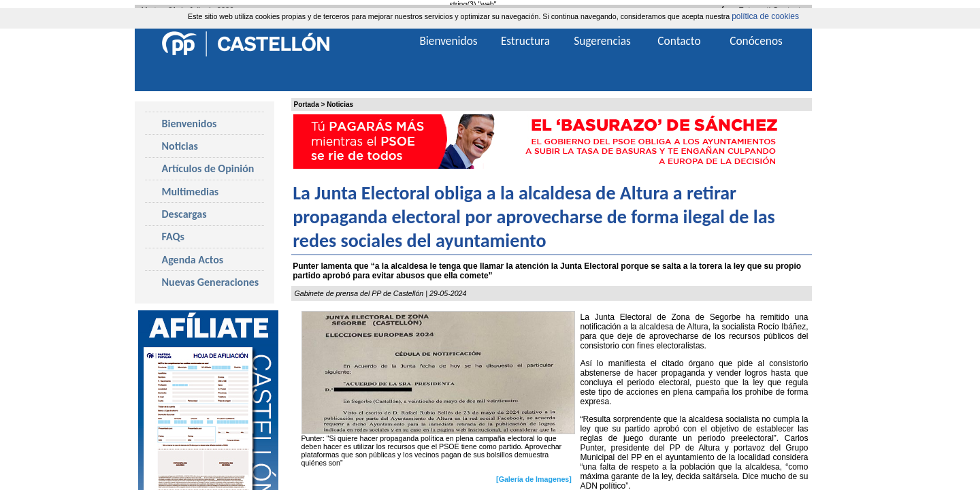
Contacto (679, 41)
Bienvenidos (190, 124)
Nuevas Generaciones (211, 282)
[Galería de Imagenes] (534, 479)
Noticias (340, 104)
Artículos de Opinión (208, 168)
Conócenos (756, 41)
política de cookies (765, 16)
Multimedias (191, 192)
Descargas (184, 214)
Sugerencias (602, 41)
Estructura (525, 41)
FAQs (173, 236)
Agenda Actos (193, 260)
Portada (307, 104)
